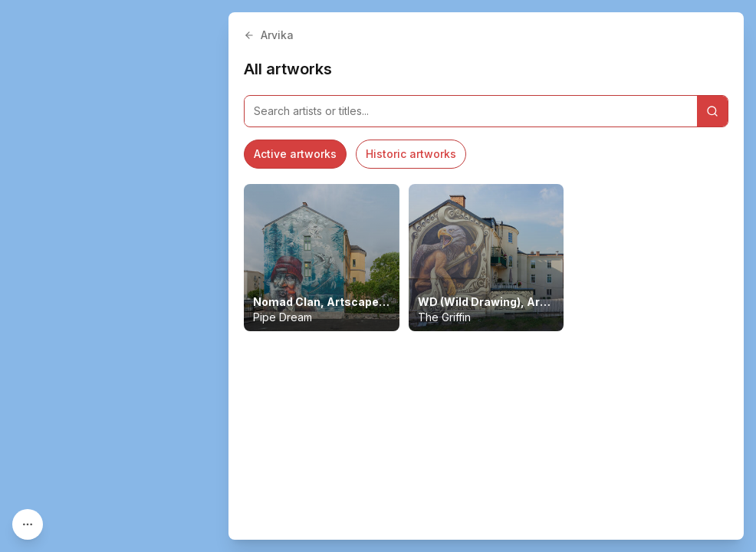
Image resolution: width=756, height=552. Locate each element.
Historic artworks (411, 154)
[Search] (712, 111)
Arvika (269, 35)
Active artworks (295, 154)
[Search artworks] (471, 111)
